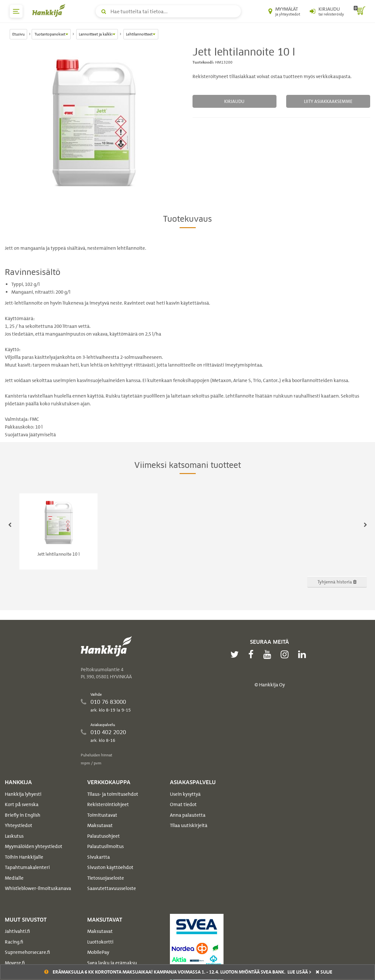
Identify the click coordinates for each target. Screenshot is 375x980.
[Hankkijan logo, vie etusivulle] (50, 10)
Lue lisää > (299, 972)
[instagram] (286, 654)
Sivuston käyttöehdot (110, 867)
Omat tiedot (183, 804)
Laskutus (14, 836)
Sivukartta (99, 857)
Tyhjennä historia (337, 582)
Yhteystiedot (19, 825)
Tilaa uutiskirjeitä (189, 825)
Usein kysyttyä (185, 794)
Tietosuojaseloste (106, 878)
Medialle (14, 878)
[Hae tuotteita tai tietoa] (168, 11)
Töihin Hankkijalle (24, 857)
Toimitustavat (102, 815)
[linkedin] (304, 654)
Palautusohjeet (104, 836)
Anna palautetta (188, 815)
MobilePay (98, 952)
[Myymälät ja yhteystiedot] (284, 11)
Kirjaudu (234, 101)
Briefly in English (23, 815)
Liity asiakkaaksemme (328, 101)
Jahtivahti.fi (17, 931)
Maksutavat (100, 825)
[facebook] (253, 654)
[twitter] (236, 654)
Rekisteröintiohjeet (108, 804)
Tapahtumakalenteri (27, 867)
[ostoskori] (359, 11)
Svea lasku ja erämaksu (112, 963)
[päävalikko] (16, 11)
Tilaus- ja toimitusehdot (113, 794)
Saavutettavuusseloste (112, 888)
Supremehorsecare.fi (27, 952)
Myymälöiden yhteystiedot (34, 846)
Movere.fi (15, 963)
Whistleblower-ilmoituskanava (38, 888)
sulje (324, 972)
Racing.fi (14, 942)
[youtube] (269, 654)
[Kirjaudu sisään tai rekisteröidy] (327, 11)
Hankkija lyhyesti (23, 794)
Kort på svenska (22, 804)
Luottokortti (100, 942)
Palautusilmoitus (105, 846)
